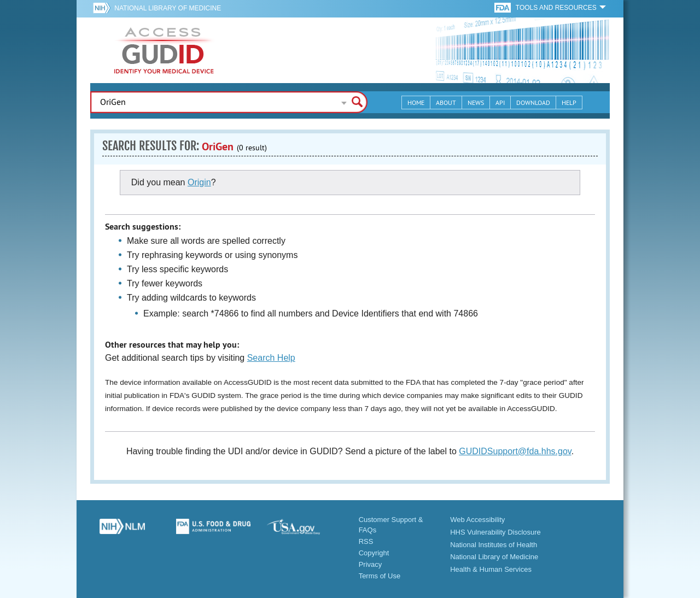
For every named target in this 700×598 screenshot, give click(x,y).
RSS (366, 541)
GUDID (164, 50)
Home (416, 102)
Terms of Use (380, 576)
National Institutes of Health (494, 545)
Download (533, 102)
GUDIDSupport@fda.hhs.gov (515, 451)
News (476, 102)
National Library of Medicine (168, 8)
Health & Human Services (491, 569)
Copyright (374, 553)
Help (569, 102)
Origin (199, 182)
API (500, 102)
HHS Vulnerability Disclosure (495, 532)
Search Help (271, 358)
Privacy (371, 564)
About (446, 102)
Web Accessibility (477, 520)
